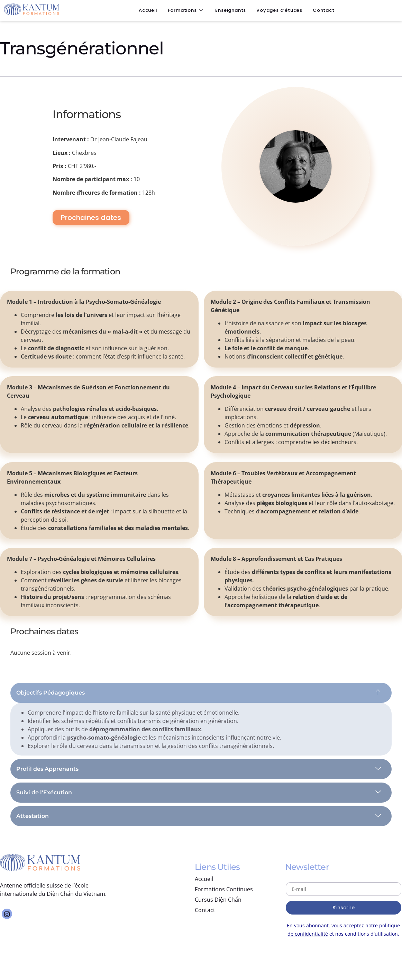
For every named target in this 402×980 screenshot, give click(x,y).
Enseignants (231, 10)
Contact (324, 10)
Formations (185, 10)
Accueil (148, 10)
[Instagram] (7, 914)
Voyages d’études (279, 10)
